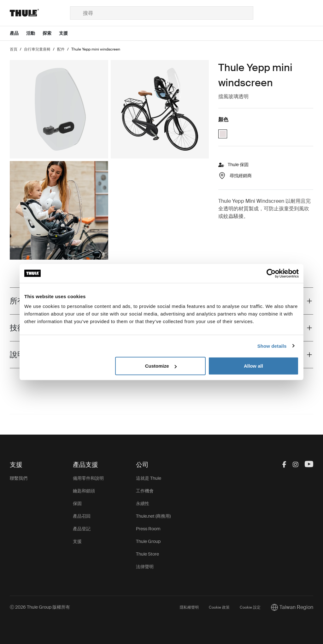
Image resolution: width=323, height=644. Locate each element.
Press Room (148, 529)
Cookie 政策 (219, 607)
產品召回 (82, 516)
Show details (272, 346)
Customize (161, 366)
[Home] (40, 13)
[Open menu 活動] (34, 33)
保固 (77, 503)
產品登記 (82, 529)
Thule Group (148, 541)
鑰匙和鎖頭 (84, 491)
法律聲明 (145, 567)
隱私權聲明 (189, 607)
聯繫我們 (19, 478)
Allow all (253, 366)
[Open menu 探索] (51, 33)
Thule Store (147, 554)
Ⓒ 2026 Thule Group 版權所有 (40, 607)
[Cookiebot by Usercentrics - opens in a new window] (271, 273)
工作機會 (145, 491)
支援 (77, 541)
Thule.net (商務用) (153, 516)
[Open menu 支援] (67, 33)
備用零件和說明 (88, 478)
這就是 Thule (149, 478)
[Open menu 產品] (18, 33)
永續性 (143, 503)
